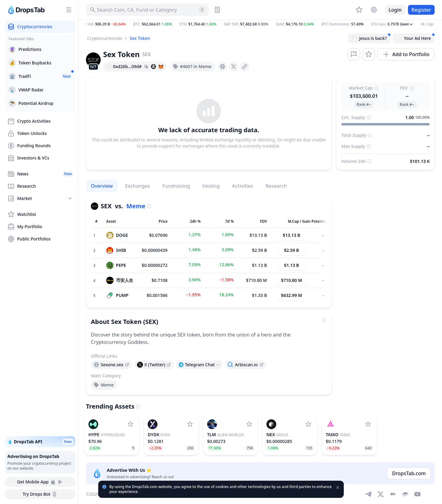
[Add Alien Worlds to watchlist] (249, 424)
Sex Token (140, 38)
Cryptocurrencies (105, 38)
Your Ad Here (416, 37)
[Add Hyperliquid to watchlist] (130, 424)
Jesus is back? (371, 37)
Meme (136, 206)
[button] (260, 24)
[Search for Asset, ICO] (147, 10)
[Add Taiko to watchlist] (368, 424)
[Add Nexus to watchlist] (308, 424)
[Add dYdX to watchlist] (190, 424)
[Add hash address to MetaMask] (161, 67)
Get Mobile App (40, 482)
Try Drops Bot (40, 494)
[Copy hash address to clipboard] (146, 67)
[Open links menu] (199, 365)
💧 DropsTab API (40, 442)
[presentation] (223, 67)
